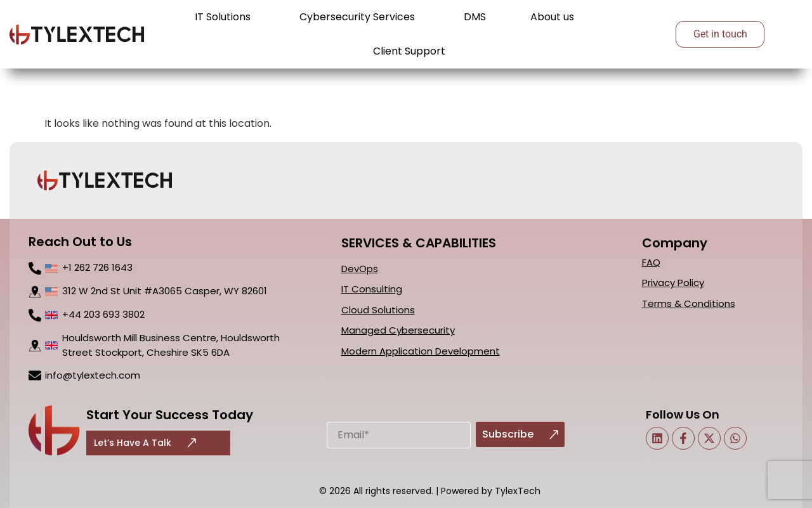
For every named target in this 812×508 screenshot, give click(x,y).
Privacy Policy (673, 283)
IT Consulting (372, 289)
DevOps (360, 269)
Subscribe (520, 434)
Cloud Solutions (378, 310)
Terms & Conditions (689, 303)
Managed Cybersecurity (398, 330)
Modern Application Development (421, 351)
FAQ (651, 262)
